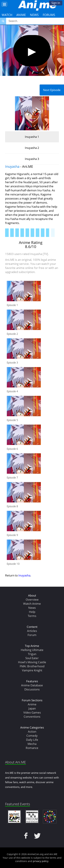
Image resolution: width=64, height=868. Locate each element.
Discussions (32, 689)
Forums (49, 15)
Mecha (32, 744)
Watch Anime (32, 604)
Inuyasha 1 (32, 137)
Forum (32, 635)
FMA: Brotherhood (32, 666)
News (34, 15)
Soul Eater (32, 658)
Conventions (32, 717)
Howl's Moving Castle (32, 662)
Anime (21, 15)
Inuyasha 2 (32, 148)
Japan (32, 708)
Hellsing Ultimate (32, 650)
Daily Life (32, 740)
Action (32, 731)
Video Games (32, 712)
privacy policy (41, 861)
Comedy (32, 736)
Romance (32, 748)
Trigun (32, 654)
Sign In (56, 3)
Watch (7, 15)
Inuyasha (12, 166)
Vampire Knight (32, 670)
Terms (32, 616)
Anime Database (32, 685)
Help (32, 612)
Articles (32, 631)
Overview (32, 600)
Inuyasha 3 (32, 159)
